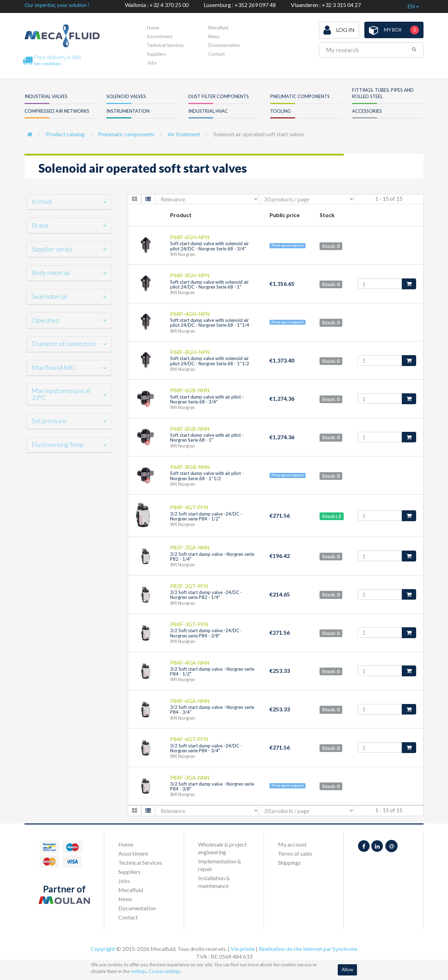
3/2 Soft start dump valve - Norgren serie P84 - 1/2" (212, 671)
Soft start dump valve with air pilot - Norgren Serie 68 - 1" (207, 437)
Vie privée (243, 949)
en (413, 6)
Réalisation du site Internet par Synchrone (308, 949)
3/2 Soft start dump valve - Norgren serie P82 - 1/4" (212, 557)
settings (139, 971)
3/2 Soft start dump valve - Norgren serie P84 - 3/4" (212, 710)
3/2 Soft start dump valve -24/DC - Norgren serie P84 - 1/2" (206, 516)
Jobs (152, 63)
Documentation (224, 45)
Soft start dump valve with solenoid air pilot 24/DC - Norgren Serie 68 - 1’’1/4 (210, 323)
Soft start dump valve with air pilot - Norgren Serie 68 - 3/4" (207, 399)
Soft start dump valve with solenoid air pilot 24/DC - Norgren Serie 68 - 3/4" (209, 246)
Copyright (103, 949)
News (214, 36)
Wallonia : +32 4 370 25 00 (157, 5)
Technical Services (165, 45)
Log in (339, 30)
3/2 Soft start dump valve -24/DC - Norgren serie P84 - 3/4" (206, 748)
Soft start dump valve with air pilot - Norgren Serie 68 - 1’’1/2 (207, 476)
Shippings (289, 862)
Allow (347, 969)
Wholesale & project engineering (222, 848)
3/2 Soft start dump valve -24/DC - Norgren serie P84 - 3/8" (206, 633)
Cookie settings (165, 971)
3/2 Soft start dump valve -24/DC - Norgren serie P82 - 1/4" (206, 595)
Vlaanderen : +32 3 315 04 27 (326, 5)
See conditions (47, 64)
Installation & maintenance (214, 882)
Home (153, 28)
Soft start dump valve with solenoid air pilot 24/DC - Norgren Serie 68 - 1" (209, 284)
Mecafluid (218, 28)
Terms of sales (295, 853)
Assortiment (160, 36)
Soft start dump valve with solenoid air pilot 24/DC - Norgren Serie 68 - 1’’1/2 (210, 361)
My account (292, 844)
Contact (216, 54)
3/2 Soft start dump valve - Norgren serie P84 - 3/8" (212, 786)
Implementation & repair (220, 865)
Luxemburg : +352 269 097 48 (240, 5)
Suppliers (156, 54)
